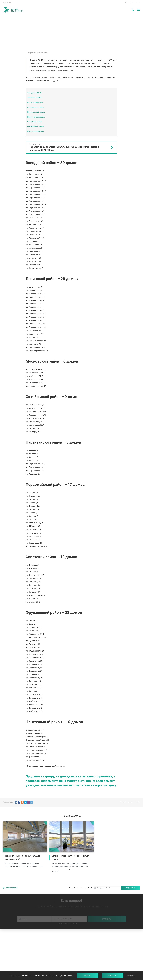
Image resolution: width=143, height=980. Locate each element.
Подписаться (131, 888)
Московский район (35, 102)
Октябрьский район (36, 107)
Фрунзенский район (36, 127)
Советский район (34, 122)
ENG (138, 3)
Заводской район (35, 93)
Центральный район (36, 131)
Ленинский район (35, 98)
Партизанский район (36, 112)
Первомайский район (36, 117)
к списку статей (11, 888)
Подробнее (131, 976)
